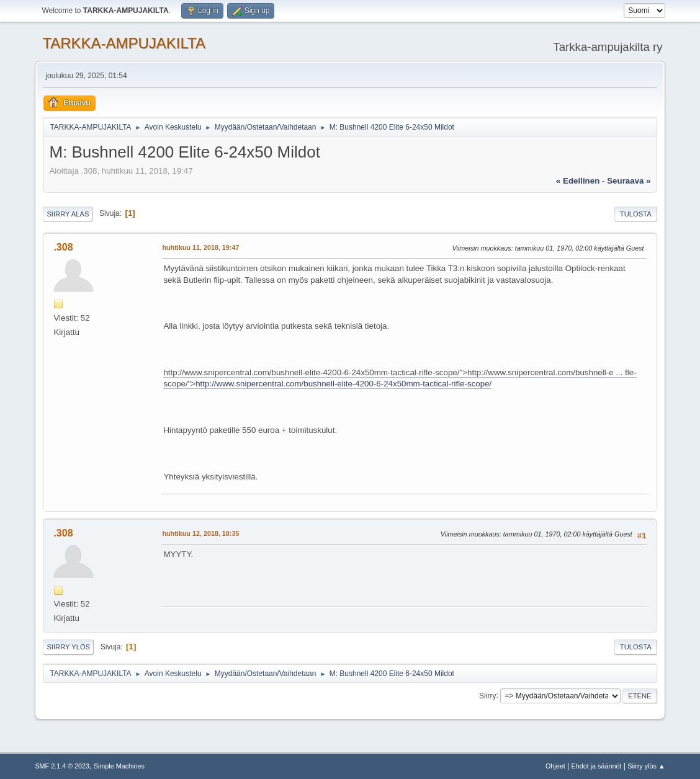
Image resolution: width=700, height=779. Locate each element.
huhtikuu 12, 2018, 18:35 (200, 533)
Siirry (487, 695)
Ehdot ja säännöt (596, 766)
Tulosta (636, 214)
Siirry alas (68, 214)
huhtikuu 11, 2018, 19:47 (200, 247)
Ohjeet (555, 766)
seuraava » (629, 181)
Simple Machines (119, 766)
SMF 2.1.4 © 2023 (62, 766)
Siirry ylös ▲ (646, 766)
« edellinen (578, 181)
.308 (63, 247)
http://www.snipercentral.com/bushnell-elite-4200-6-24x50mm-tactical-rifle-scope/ (343, 384)
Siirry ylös (68, 647)
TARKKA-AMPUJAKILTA (124, 43)
